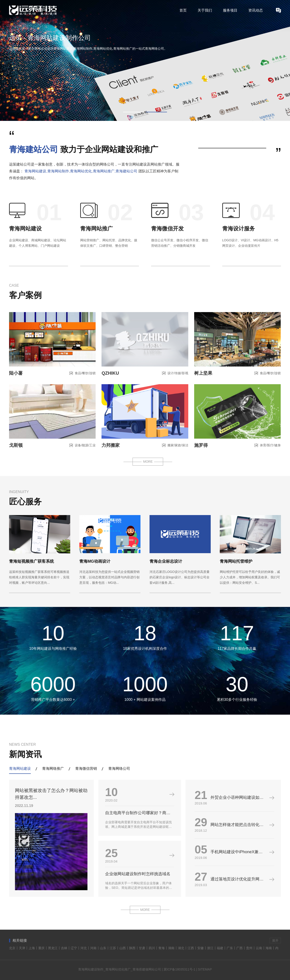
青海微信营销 (86, 769)
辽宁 (74, 948)
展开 (275, 941)
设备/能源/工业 (85, 445)
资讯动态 (256, 10)
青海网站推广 (97, 229)
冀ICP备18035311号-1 (179, 969)
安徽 (201, 948)
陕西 (132, 948)
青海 (162, 948)
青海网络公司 (119, 769)
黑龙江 (53, 948)
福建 (220, 948)
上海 (32, 948)
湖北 (181, 948)
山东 (103, 948)
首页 (183, 10)
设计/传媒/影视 (178, 373)
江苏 (113, 948)
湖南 (171, 948)
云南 (259, 948)
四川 (152, 948)
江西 (191, 948)
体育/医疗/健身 (270, 445)
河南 (93, 948)
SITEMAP (205, 969)
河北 (84, 948)
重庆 (41, 948)
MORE (148, 462)
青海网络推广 (53, 769)
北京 (12, 948)
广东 (230, 948)
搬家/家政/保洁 (178, 445)
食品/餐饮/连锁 (85, 373)
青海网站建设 (25, 229)
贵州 (249, 948)
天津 (22, 948)
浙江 (210, 948)
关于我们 (205, 10)
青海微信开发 (167, 229)
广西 (239, 948)
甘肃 (142, 948)
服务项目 (230, 10)
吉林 (64, 948)
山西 (123, 948)
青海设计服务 (239, 229)
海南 (269, 948)
